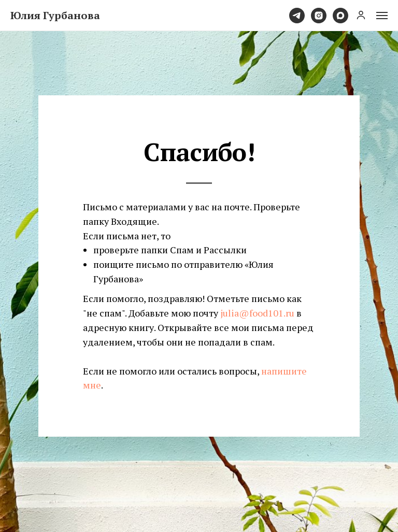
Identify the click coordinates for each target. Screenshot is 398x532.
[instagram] (319, 16)
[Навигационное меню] (382, 16)
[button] (361, 15)
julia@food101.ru (257, 313)
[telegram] (297, 16)
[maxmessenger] (340, 16)
